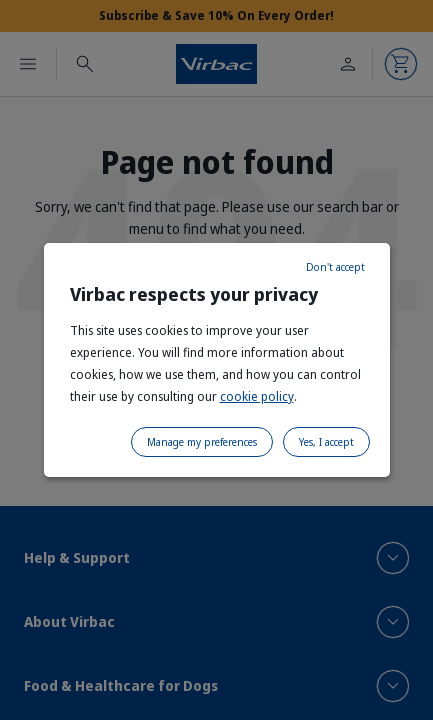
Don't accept (335, 267)
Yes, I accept (326, 442)
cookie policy (257, 396)
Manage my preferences (202, 442)
